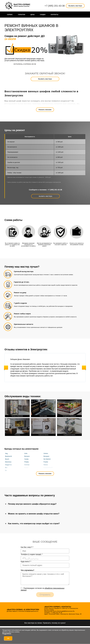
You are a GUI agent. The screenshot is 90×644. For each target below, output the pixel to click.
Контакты (55, 15)
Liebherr (27, 470)
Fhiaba (26, 462)
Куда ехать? (26, 561)
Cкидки (43, 15)
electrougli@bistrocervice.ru (66, 611)
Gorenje (27, 465)
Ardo (26, 453)
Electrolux (8, 462)
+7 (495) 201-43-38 (55, 6)
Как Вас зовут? (27, 547)
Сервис (10, 15)
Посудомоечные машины (69, 427)
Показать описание (45, 110)
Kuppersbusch (48, 468)
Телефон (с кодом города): (32, 554)
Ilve (6, 468)
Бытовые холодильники (17, 408)
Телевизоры (17, 427)
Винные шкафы (43, 408)
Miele (45, 470)
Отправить (45, 595)
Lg (6, 470)
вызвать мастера (45, 196)
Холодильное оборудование (69, 408)
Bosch (7, 459)
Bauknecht (8, 456)
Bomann (27, 456)
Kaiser (26, 468)
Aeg (6, 453)
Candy (26, 459)
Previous (6, 368)
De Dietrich (47, 459)
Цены (32, 15)
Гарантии (22, 15)
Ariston (46, 453)
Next (84, 368)
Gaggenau (8, 465)
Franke (46, 462)
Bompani (46, 456)
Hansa (46, 465)
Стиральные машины (43, 427)
